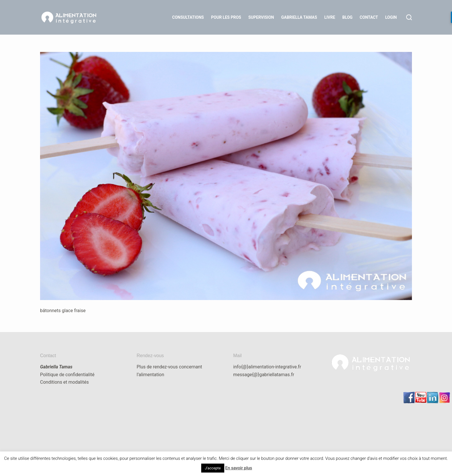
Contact (369, 17)
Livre (330, 17)
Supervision (261, 17)
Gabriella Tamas (299, 17)
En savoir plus (239, 468)
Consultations (188, 17)
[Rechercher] (409, 17)
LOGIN (391, 17)
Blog (348, 17)
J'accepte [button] (213, 468)
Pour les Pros (226, 17)
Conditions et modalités (64, 382)
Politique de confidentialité (67, 375)
